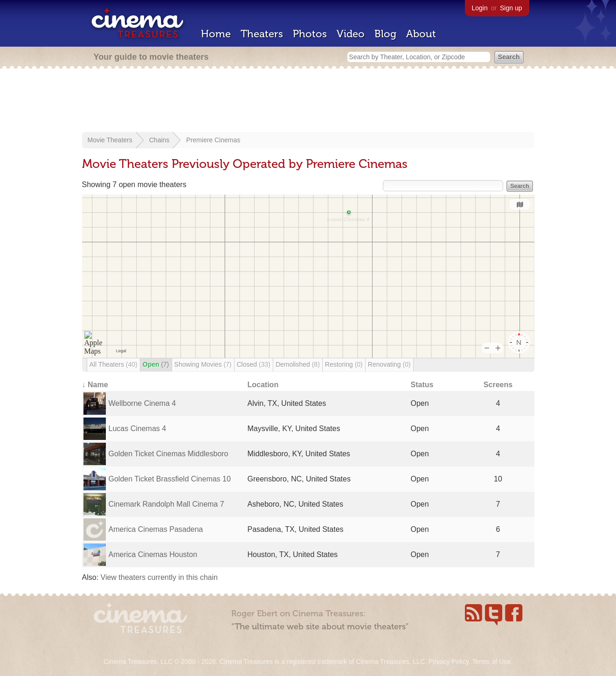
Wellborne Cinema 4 (142, 403)
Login (480, 8)
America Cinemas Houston (153, 554)
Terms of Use (491, 662)
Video (351, 34)
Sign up (511, 8)
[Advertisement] (308, 101)
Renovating (389, 364)
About (421, 34)
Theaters (262, 34)
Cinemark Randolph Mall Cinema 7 (166, 504)
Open (156, 364)
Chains (159, 140)
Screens (498, 385)
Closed (254, 364)
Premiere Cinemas (213, 140)
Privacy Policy (449, 662)
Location (263, 385)
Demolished (298, 364)
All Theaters (114, 364)
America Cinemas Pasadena (156, 529)
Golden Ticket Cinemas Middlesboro (169, 454)
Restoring (344, 364)
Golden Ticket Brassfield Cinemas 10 (170, 479)
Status (422, 385)
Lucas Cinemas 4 (138, 429)
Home (216, 34)
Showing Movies (203, 364)
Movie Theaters (110, 140)
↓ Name (95, 385)
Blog (385, 34)
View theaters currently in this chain (159, 577)
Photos (310, 34)
